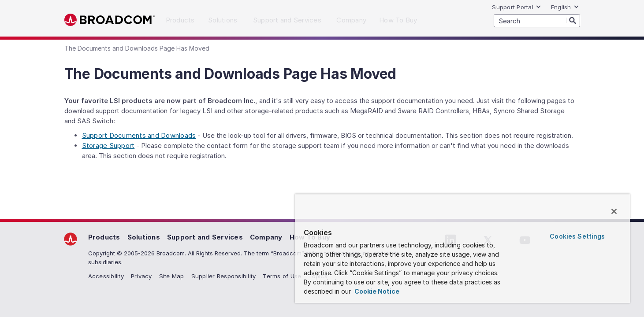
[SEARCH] (537, 21)
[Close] (614, 211)
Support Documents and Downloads (139, 135)
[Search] (573, 20)
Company (266, 237)
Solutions (144, 237)
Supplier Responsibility (224, 276)
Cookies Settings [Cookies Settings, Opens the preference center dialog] (577, 236)
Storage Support (108, 146)
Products (104, 237)
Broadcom (110, 20)
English (565, 7)
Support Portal (517, 7)
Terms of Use (282, 276)
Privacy (141, 276)
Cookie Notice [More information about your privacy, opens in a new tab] (376, 291)
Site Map (172, 276)
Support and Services (205, 237)
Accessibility (106, 276)
